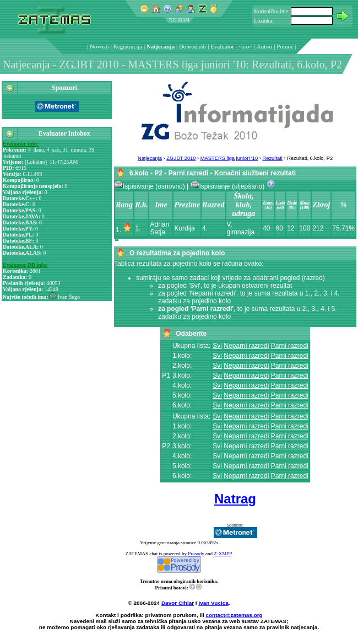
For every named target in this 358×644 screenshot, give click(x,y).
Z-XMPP (223, 554)
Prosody (196, 554)
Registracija (128, 46)
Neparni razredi (246, 346)
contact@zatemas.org (234, 615)
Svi (217, 346)
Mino (305, 203)
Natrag (235, 499)
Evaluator (222, 46)
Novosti (99, 46)
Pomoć (285, 46)
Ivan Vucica (213, 603)
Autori (265, 46)
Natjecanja (161, 46)
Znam (268, 203)
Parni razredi (290, 346)
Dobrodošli (193, 46)
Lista (280, 203)
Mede (292, 203)
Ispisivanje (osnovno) (150, 186)
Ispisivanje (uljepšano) (229, 186)
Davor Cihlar (178, 603)
